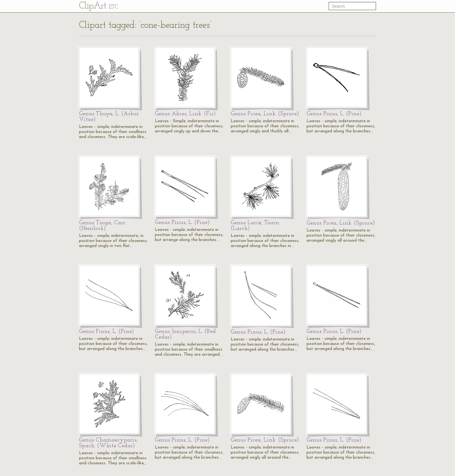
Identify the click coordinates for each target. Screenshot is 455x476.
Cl (98, 6)
